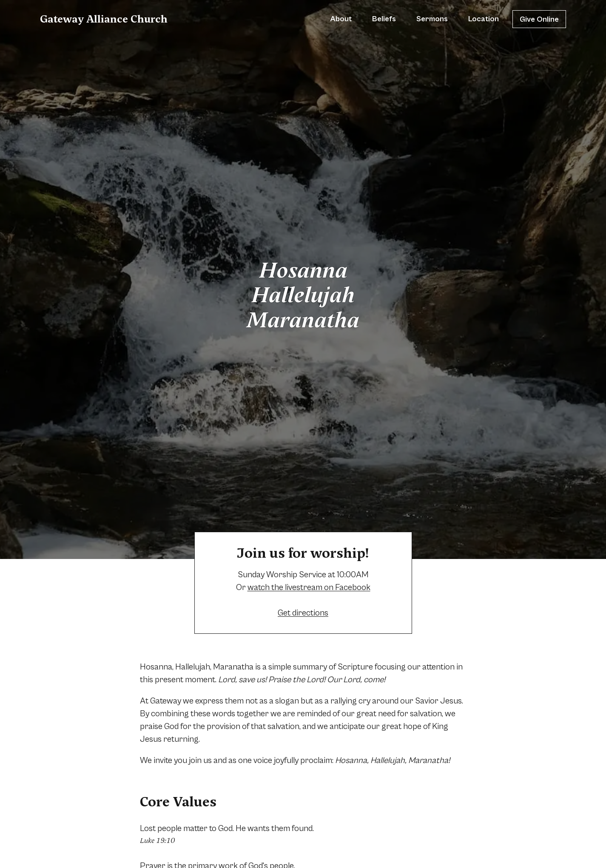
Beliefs (384, 19)
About (341, 19)
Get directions (303, 613)
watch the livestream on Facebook (309, 588)
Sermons (432, 19)
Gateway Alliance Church (104, 19)
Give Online (539, 19)
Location (484, 19)
